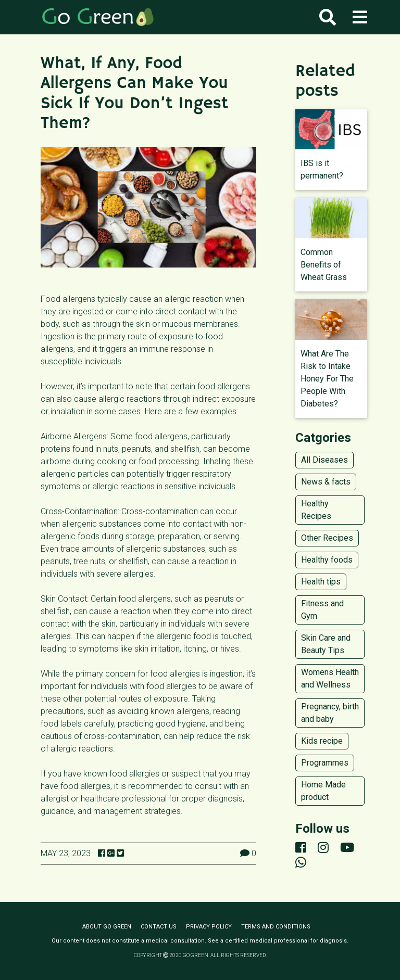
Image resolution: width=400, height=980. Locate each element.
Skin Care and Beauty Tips (326, 644)
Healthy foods (327, 560)
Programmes (325, 763)
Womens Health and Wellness (330, 678)
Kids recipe (322, 741)
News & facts (326, 482)
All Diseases (324, 460)
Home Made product (323, 791)
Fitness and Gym (322, 610)
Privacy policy (209, 927)
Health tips (321, 582)
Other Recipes (327, 538)
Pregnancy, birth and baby (330, 713)
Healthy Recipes (316, 510)
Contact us (159, 927)
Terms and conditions (276, 927)
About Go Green (107, 927)
